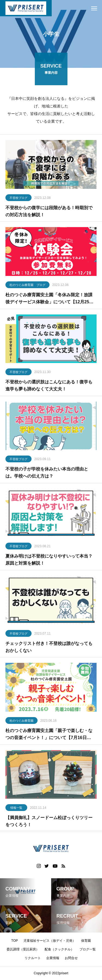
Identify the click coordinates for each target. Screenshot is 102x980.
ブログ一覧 (88, 949)
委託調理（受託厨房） (23, 949)
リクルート (33, 958)
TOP (14, 941)
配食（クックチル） (59, 949)
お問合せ (71, 958)
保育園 (86, 941)
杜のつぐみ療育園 (21, 722)
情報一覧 (16, 809)
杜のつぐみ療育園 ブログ (27, 286)
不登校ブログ (18, 199)
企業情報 (53, 958)
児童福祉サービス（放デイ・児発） (50, 941)
